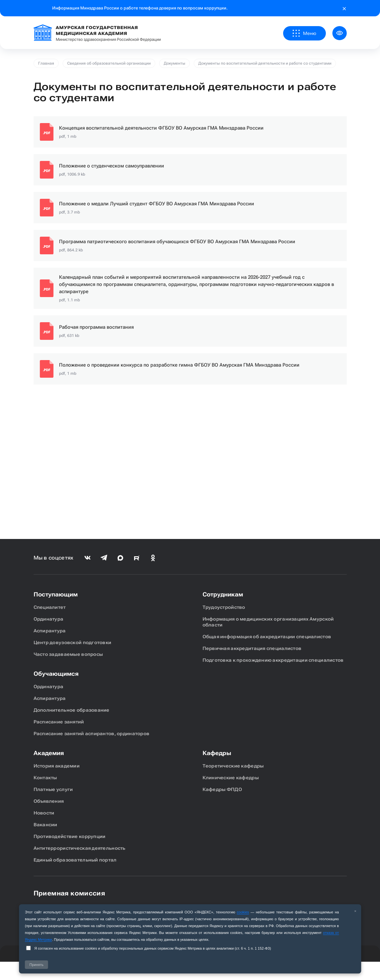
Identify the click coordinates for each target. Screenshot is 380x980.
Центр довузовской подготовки (73, 642)
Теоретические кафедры (233, 766)
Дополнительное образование (72, 710)
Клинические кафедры (231, 778)
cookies (243, 912)
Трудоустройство (224, 607)
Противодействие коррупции (70, 836)
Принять (36, 965)
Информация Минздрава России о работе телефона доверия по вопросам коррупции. (140, 8)
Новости (44, 813)
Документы (175, 63)
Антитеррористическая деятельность (80, 848)
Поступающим (56, 594)
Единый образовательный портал (75, 860)
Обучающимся (56, 674)
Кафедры (217, 753)
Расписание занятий (59, 722)
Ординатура (49, 619)
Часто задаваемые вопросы (68, 654)
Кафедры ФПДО (222, 789)
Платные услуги (53, 789)
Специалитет (50, 607)
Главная (46, 63)
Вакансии (46, 825)
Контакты (45, 778)
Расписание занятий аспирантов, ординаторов (92, 734)
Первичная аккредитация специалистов (252, 648)
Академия (49, 753)
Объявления (49, 801)
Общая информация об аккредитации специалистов (267, 637)
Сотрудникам (223, 594)
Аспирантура (50, 631)
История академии (57, 766)
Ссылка (190, 132)
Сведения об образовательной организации (109, 63)
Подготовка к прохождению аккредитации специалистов (273, 660)
